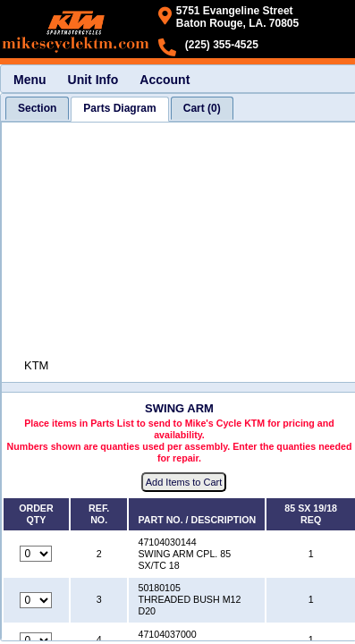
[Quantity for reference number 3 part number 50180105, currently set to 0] (36, 600)
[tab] (37, 108)
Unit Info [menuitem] (93, 80)
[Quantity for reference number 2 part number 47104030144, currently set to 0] (36, 554)
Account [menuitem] (165, 80)
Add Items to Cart (184, 482)
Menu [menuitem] (30, 80)
